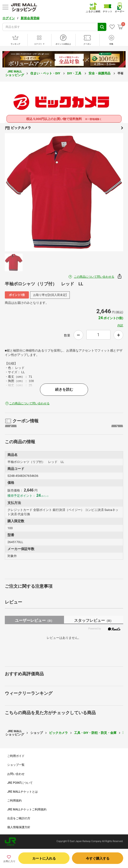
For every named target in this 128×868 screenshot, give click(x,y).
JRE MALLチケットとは (22, 792)
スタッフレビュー (93, 620)
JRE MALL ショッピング (15, 73)
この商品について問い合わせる (94, 277)
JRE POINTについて (20, 783)
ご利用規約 (14, 801)
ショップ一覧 (16, 765)
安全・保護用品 (100, 73)
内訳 (120, 325)
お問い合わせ (16, 774)
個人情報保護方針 (19, 827)
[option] (64, 192)
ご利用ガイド (16, 756)
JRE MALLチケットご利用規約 (27, 809)
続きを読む (64, 389)
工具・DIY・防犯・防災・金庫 (95, 733)
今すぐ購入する (98, 858)
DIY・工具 (75, 73)
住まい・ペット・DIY (46, 73)
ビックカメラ (64, 128)
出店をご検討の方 (19, 818)
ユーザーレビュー (34, 620)
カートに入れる (44, 858)
